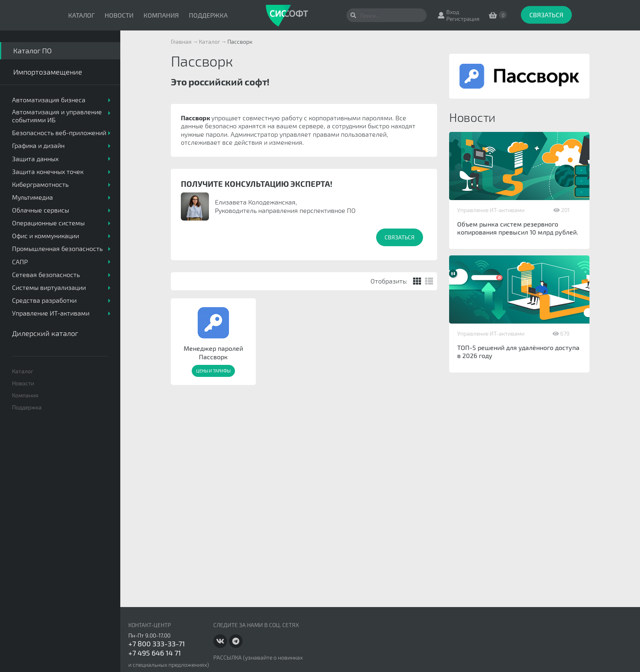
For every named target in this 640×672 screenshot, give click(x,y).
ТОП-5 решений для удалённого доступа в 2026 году (518, 351)
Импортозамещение (48, 72)
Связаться (546, 15)
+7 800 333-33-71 (157, 644)
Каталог (81, 15)
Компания (161, 15)
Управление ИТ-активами (491, 210)
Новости (119, 15)
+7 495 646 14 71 (155, 653)
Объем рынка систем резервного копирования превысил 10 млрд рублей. (518, 228)
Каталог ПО (32, 51)
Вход (453, 12)
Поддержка (208, 15)
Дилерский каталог (45, 333)
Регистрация (463, 19)
